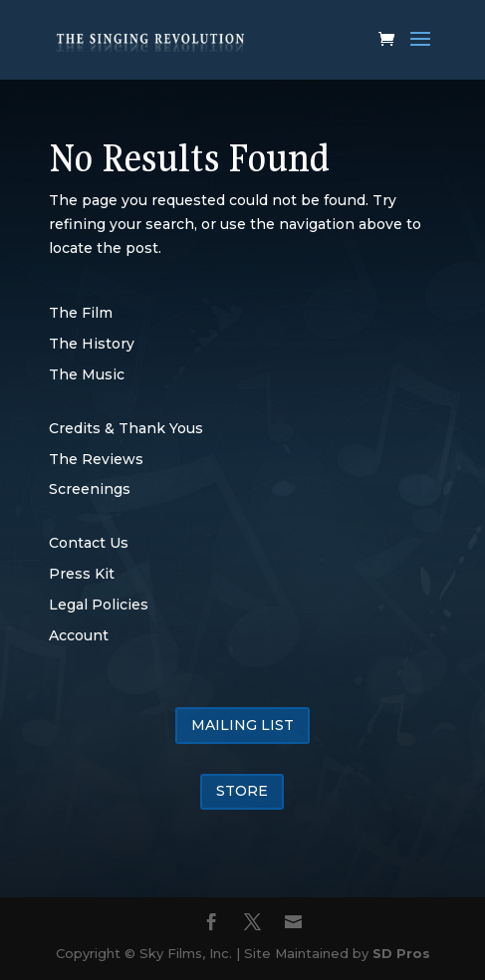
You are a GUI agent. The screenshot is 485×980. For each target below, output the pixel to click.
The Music (87, 374)
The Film (81, 313)
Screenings (90, 489)
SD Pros (401, 953)
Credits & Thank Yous (126, 428)
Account (79, 635)
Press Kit (82, 574)
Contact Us (89, 543)
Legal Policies (99, 605)
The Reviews (96, 459)
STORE (242, 791)
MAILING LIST (242, 725)
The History (92, 344)
